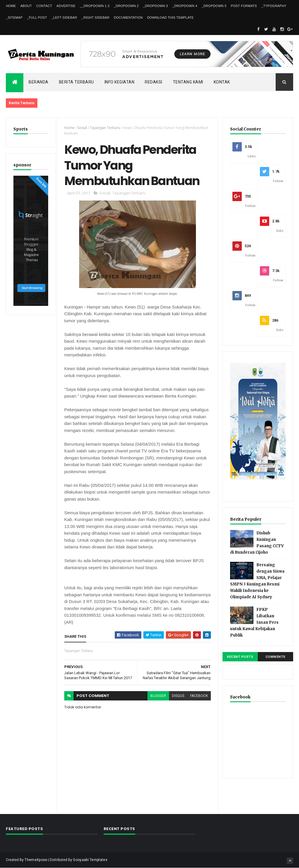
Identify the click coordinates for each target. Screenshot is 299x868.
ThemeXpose (36, 860)
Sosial (82, 128)
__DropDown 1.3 (94, 6)
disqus (178, 696)
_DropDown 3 (155, 6)
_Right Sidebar (95, 18)
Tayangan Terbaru (105, 128)
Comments (275, 657)
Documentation (128, 18)
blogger (158, 696)
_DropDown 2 (126, 6)
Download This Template (170, 18)
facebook (199, 696)
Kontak (222, 82)
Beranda (39, 82)
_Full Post (37, 18)
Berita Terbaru (77, 82)
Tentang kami (188, 82)
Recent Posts (240, 657)
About (26, 6)
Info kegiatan (120, 82)
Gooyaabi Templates (90, 860)
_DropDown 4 (185, 6)
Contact (44, 6)
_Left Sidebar (64, 18)
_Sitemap (14, 18)
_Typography (274, 6)
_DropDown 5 (214, 6)
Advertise (66, 6)
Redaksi (154, 82)
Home (11, 6)
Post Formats (244, 6)
